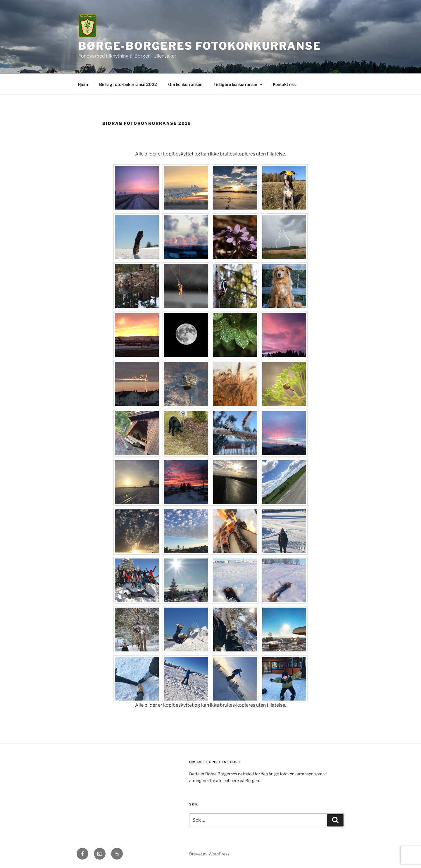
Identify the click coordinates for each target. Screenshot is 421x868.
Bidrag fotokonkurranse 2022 (128, 84)
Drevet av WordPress (209, 854)
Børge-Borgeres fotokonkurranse (200, 46)
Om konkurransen (185, 84)
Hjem (83, 84)
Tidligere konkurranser (238, 84)
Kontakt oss (284, 84)
